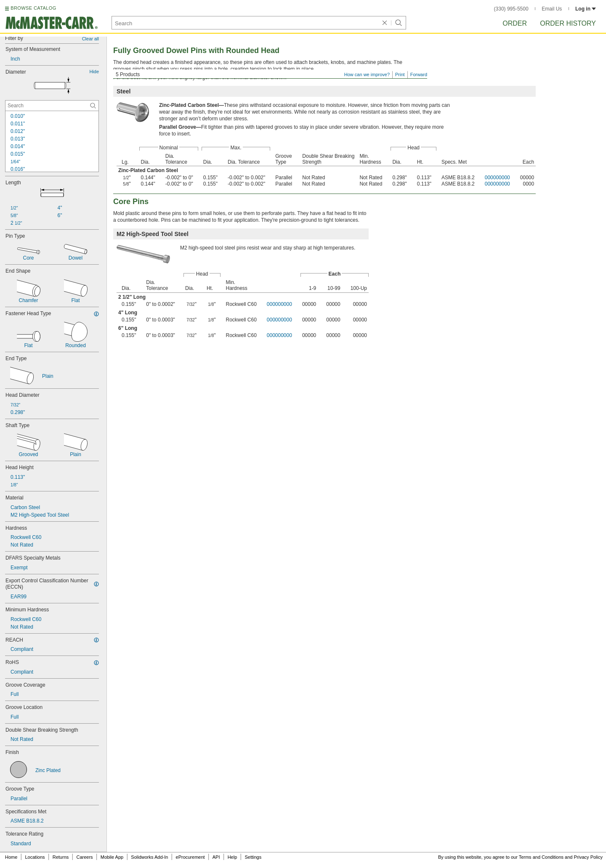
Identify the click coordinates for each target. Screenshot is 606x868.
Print (400, 74)
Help (233, 857)
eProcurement (190, 857)
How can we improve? (367, 74)
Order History (568, 23)
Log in (586, 9)
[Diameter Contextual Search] (52, 106)
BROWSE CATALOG (33, 8)
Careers (84, 857)
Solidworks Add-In (149, 857)
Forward (419, 74)
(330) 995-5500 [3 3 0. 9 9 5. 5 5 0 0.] (511, 9)
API (216, 857)
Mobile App (112, 857)
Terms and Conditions (541, 857)
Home (11, 857)
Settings (253, 857)
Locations (35, 857)
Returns (61, 857)
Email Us (552, 9)
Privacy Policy (588, 857)
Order (515, 23)
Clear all (90, 39)
